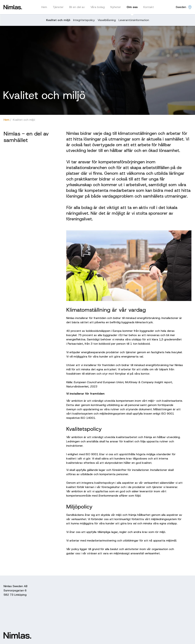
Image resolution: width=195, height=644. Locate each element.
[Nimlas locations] (184, 7)
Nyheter (116, 7)
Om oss (132, 7)
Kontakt (149, 7)
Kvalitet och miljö (58, 20)
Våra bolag (98, 7)
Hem (44, 7)
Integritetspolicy (84, 20)
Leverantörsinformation (134, 20)
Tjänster (58, 7)
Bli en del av (77, 7)
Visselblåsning (107, 20)
